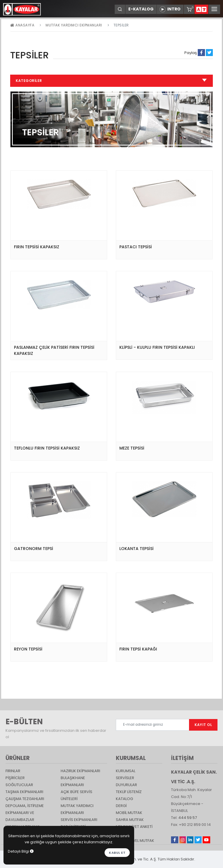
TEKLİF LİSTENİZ (129, 792)
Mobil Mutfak (129, 813)
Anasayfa (22, 25)
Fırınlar (13, 771)
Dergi (121, 806)
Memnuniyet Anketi (134, 827)
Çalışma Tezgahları (25, 799)
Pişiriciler (15, 778)
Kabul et (117, 853)
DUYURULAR (126, 785)
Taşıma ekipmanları (24, 792)
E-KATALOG (141, 9)
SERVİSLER (125, 778)
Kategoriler (111, 81)
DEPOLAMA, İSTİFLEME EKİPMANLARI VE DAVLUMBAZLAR (25, 813)
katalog (124, 799)
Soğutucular (19, 785)
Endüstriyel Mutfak (135, 841)
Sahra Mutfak (130, 820)
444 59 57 (188, 818)
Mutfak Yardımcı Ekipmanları (74, 25)
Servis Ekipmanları (79, 820)
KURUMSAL (126, 771)
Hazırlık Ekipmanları (80, 771)
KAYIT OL (203, 725)
